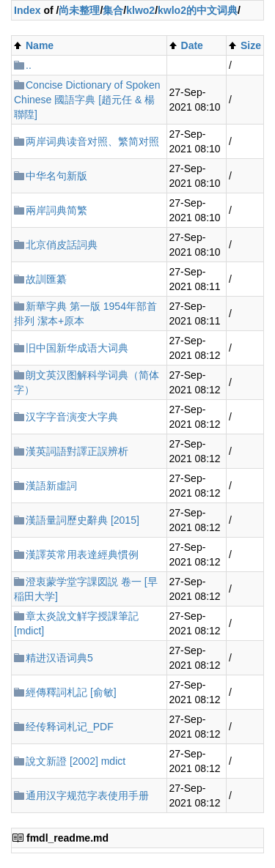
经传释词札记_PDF (70, 727)
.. (29, 65)
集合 (113, 10)
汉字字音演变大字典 (72, 417)
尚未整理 (79, 10)
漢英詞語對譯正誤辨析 (77, 451)
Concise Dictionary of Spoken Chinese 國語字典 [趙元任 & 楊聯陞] (87, 100)
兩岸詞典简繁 (56, 210)
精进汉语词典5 (59, 658)
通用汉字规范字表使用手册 (87, 795)
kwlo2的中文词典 (198, 10)
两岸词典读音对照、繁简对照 (92, 141)
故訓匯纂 (46, 279)
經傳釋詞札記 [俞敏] (71, 692)
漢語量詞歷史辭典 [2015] (82, 520)
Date (192, 45)
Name (40, 45)
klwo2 (140, 10)
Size (251, 45)
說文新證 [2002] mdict (76, 761)
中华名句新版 (56, 176)
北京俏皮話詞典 (62, 245)
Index (27, 10)
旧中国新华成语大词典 (77, 348)
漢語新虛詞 (51, 486)
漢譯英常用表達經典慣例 (82, 554)
